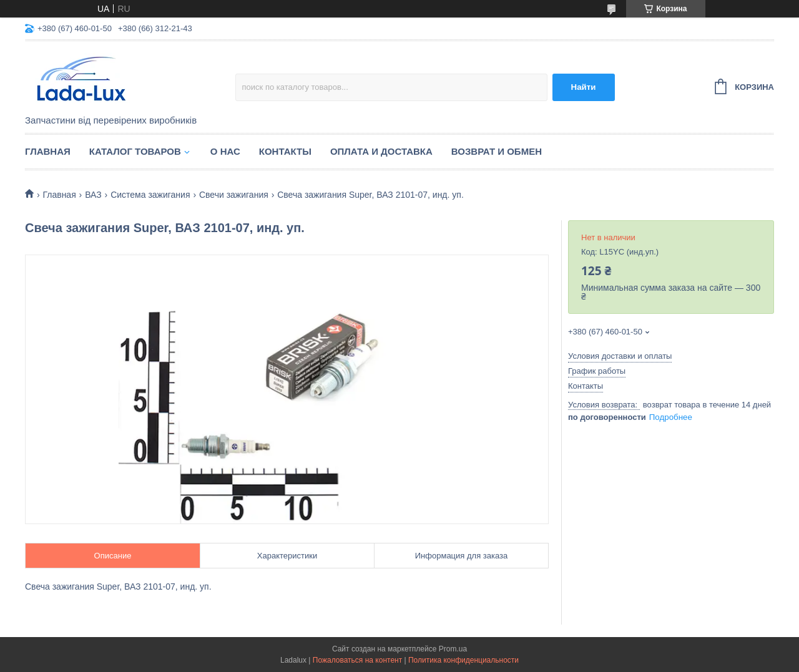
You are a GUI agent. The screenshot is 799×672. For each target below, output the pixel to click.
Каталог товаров (135, 151)
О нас (225, 151)
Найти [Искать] (584, 87)
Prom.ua (453, 649)
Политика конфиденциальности (463, 660)
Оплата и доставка (381, 151)
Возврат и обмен (497, 151)
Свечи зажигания (234, 195)
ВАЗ (93, 195)
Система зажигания (150, 195)
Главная (48, 151)
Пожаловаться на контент (357, 660)
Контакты (285, 151)
